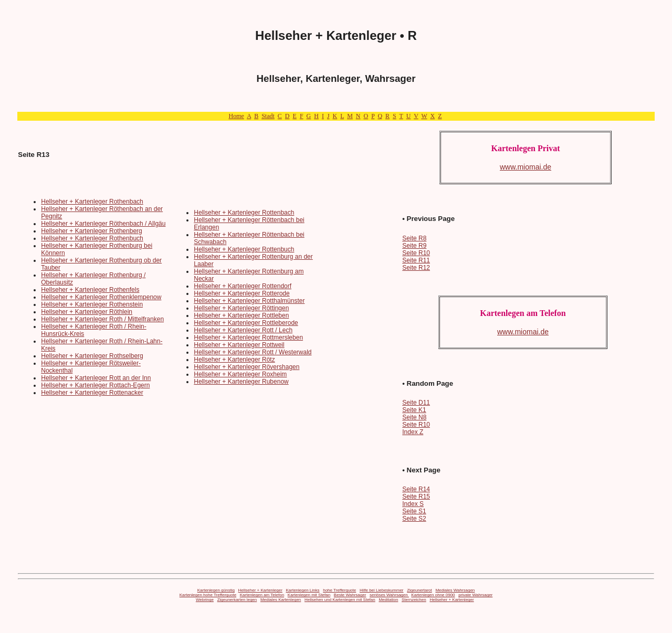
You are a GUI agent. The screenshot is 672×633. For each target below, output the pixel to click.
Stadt (268, 116)
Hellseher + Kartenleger (260, 590)
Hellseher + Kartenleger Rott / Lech (243, 330)
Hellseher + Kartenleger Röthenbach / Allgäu (103, 224)
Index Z (413, 432)
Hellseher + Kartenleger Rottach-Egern (95, 385)
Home (236, 116)
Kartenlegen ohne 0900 (433, 595)
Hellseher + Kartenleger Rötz (234, 360)
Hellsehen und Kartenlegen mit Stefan (340, 600)
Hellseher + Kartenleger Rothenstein (92, 304)
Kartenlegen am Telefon (262, 595)
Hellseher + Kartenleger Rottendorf (243, 286)
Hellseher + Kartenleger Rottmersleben (248, 337)
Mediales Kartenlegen (281, 600)
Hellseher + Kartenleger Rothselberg (92, 356)
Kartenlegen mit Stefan (309, 595)
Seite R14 (416, 489)
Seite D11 (416, 403)
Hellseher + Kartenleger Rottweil (239, 345)
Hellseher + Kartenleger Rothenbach (92, 202)
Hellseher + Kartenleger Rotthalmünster (249, 301)
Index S (413, 504)
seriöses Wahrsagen (389, 595)
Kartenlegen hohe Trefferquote (208, 595)
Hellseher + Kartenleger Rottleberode (246, 323)
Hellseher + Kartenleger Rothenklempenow (101, 297)
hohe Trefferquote (339, 590)
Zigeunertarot (419, 590)
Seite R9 (414, 246)
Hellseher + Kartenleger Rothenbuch (92, 238)
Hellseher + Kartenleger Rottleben (241, 315)
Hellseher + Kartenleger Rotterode (241, 293)
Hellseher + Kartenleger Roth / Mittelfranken (102, 319)
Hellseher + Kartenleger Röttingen (241, 308)
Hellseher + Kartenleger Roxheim (240, 374)
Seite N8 (414, 417)
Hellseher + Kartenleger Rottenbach (244, 213)
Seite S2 (414, 519)
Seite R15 (416, 497)
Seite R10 (416, 253)
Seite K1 (414, 410)
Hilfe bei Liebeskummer (382, 590)
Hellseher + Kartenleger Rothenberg (91, 231)
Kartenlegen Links (303, 590)
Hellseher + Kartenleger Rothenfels (90, 290)
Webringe (205, 600)
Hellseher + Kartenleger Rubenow (241, 382)
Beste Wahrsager (350, 595)
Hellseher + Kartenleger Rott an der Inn (96, 378)
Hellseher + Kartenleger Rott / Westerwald (253, 352)
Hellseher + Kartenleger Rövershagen (246, 367)
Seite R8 (414, 238)
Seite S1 (414, 511)
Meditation (388, 600)
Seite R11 (416, 260)
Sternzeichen (414, 600)
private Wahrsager (475, 595)
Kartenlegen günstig (216, 590)
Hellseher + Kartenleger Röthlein (87, 312)
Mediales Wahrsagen (455, 590)
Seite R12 (416, 268)
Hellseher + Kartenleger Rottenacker (92, 393)
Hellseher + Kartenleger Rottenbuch (244, 249)
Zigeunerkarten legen (237, 600)
